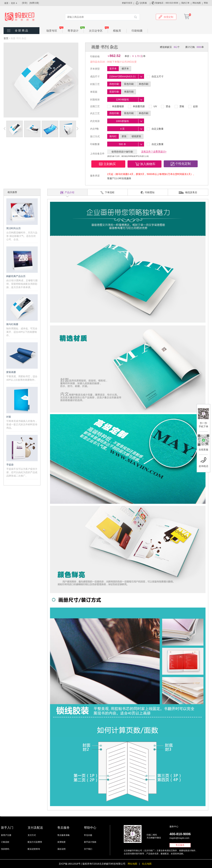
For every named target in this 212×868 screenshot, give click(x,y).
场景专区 (54, 31)
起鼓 (193, 107)
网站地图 (197, 3)
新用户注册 (6, 835)
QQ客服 (143, 3)
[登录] (25, 3)
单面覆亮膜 (136, 107)
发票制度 (61, 842)
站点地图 (147, 864)
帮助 (206, 3)
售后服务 (180, 845)
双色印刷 (129, 84)
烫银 (179, 107)
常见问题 (88, 835)
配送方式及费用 (35, 842)
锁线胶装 (136, 136)
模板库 (117, 31)
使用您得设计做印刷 (122, 152)
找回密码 (5, 849)
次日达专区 (98, 31)
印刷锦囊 (137, 31)
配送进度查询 (34, 849)
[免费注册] (34, 3)
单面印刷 (129, 92)
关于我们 (88, 849)
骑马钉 (113, 136)
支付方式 (32, 835)
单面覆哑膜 (116, 107)
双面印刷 (114, 92)
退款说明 (61, 849)
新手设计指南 (90, 842)
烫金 (166, 107)
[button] (108, 164)
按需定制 (166, 17)
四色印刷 (114, 84)
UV (153, 107)
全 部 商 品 (21, 31)
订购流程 (5, 842)
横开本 (125, 69)
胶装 (124, 136)
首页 (6, 38)
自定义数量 (155, 129)
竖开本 (113, 69)
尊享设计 (76, 31)
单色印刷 (144, 84)
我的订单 (185, 3)
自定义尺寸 (155, 77)
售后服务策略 (63, 835)
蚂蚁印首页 (127, 3)
